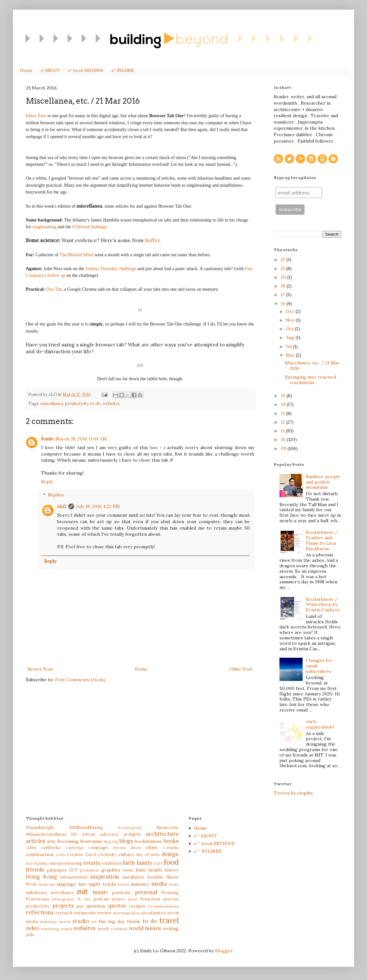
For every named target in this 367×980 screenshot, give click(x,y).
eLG (62, 506)
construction (40, 854)
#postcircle (167, 827)
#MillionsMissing (86, 827)
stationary (48, 922)
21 (283, 269)
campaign (98, 847)
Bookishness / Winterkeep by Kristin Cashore (323, 605)
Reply (47, 482)
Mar (291, 355)
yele (30, 935)
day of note (148, 854)
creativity (107, 854)
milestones (36, 892)
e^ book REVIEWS (85, 70)
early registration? (320, 724)
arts (51, 841)
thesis (133, 921)
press (133, 899)
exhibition (112, 863)
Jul (289, 346)
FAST (158, 863)
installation (133, 877)
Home (26, 70)
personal (146, 892)
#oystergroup (129, 828)
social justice (154, 913)
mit (83, 891)
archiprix (132, 834)
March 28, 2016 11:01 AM (81, 439)
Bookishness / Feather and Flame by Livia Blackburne (322, 540)
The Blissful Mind (76, 255)
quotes (117, 906)
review (104, 913)
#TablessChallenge (90, 227)
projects (63, 906)
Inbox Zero (36, 116)
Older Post (241, 669)
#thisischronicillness (46, 834)
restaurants (85, 913)
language (67, 884)
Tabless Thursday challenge (111, 269)
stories (65, 922)
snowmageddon (127, 913)
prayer (119, 899)
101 (74, 834)
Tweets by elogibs (293, 793)
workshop (119, 929)
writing (171, 928)
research (64, 913)
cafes (31, 847)
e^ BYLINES (122, 70)
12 (283, 422)
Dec (291, 311)
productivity (77, 403)
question (96, 906)
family (144, 863)
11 (283, 431)
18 (284, 286)
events (92, 863)
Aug (291, 337)
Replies (56, 495)
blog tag (111, 842)
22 (284, 259)
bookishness (148, 841)
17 (283, 295)
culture (126, 854)
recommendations (164, 906)
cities (152, 847)
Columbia (171, 848)
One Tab (54, 289)
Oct (290, 329)
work (103, 928)
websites (111, 403)
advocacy (109, 834)
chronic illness (127, 848)
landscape (47, 884)
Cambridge (75, 848)
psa (80, 906)
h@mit (128, 870)
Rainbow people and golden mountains (323, 482)
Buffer (152, 240)
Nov (291, 320)
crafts (61, 855)
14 (284, 404)
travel (169, 920)
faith (129, 863)
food (171, 862)
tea (94, 922)
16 (284, 304)
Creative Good (82, 854)
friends (35, 870)
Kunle (47, 439)
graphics (111, 870)
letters (123, 884)
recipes (137, 906)
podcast (101, 899)
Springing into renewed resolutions (311, 380)
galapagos (56, 870)
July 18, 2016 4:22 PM (98, 506)
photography (63, 899)
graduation (89, 870)
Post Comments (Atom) (80, 680)
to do (96, 403)
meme (174, 884)
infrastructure (74, 877)
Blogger (224, 951)
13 (283, 413)
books (171, 841)
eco (29, 863)
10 (284, 439)
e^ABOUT (50, 70)
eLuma (41, 863)
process (171, 899)
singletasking (44, 227)
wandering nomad (56, 929)
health (155, 870)
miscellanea (52, 403)
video (33, 928)
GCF (73, 870)
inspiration (105, 877)
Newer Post (40, 669)
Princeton (150, 899)
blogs (126, 841)
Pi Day (84, 899)
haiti (141, 870)
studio (81, 921)
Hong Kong (41, 877)
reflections (40, 912)
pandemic (122, 892)
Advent (89, 834)
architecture (162, 834)
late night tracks (97, 884)
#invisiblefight (40, 827)
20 (284, 277)
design (170, 854)
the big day (112, 921)
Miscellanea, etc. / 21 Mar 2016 (312, 366)
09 (284, 448)
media (159, 884)
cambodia (51, 847)
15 (284, 396)
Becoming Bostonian (80, 841)
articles (35, 841)
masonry (140, 884)
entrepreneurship (66, 863)
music (100, 892)
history (172, 870)
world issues (145, 928)
